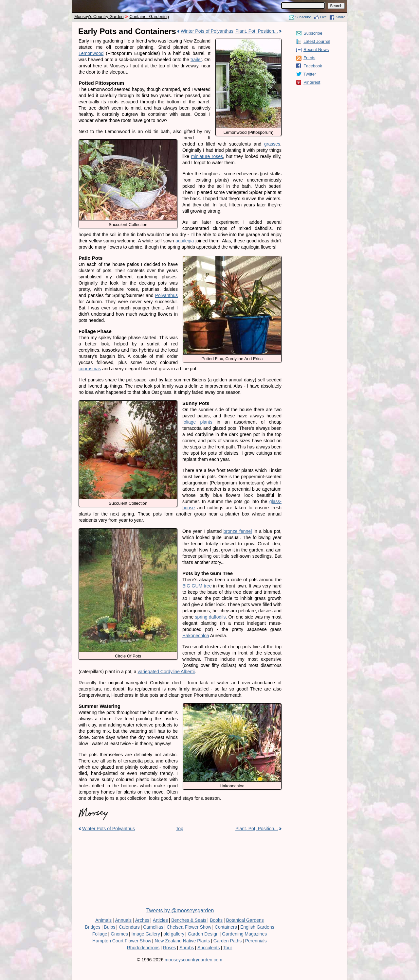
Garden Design (203, 934)
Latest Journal (317, 41)
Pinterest (312, 82)
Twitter (310, 74)
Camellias (153, 927)
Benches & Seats (189, 920)
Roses (170, 948)
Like (323, 17)
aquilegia (185, 241)
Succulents (209, 948)
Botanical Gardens (245, 920)
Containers (226, 927)
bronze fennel (238, 531)
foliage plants (197, 422)
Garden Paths (228, 941)
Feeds (309, 58)
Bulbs (109, 927)
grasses (272, 144)
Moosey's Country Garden (99, 17)
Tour (228, 948)
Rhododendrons (143, 948)
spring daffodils (210, 617)
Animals (103, 920)
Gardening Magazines (244, 934)
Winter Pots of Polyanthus (207, 31)
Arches (142, 920)
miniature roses (207, 156)
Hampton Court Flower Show (122, 941)
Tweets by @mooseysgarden (180, 910)
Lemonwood (91, 53)
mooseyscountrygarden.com (193, 960)
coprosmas (90, 369)
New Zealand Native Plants (182, 941)
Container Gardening (149, 17)
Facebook (313, 66)
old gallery (174, 934)
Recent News (316, 50)
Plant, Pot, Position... (257, 31)
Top (180, 829)
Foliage (100, 934)
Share (341, 17)
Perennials (256, 941)
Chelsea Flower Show (189, 927)
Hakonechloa (196, 636)
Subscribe (303, 17)
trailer (196, 60)
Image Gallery (146, 934)
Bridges (92, 927)
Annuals (124, 920)
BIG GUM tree (197, 586)
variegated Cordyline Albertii (166, 672)
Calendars (129, 927)
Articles (160, 920)
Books (216, 920)
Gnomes (119, 934)
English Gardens (257, 927)
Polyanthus (166, 295)
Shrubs (187, 948)
